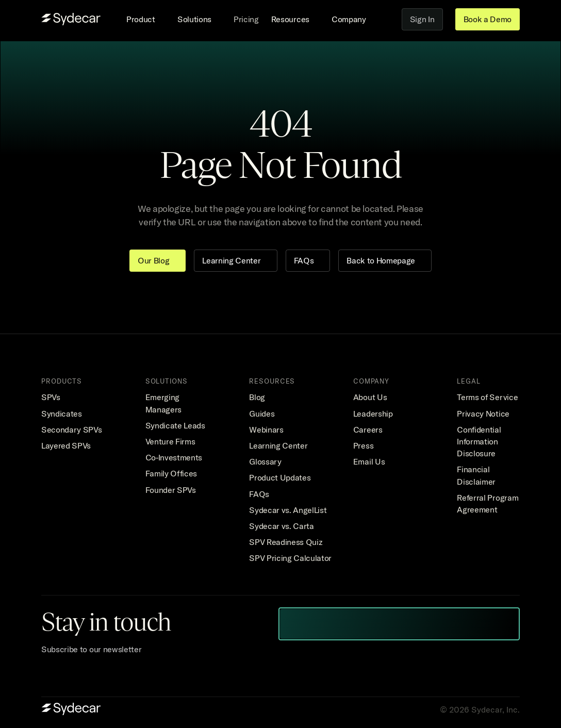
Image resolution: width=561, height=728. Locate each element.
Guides (262, 413)
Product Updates (280, 477)
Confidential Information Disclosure (480, 441)
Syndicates (62, 413)
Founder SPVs (171, 490)
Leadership (373, 413)
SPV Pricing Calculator (290, 558)
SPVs (51, 397)
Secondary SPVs (72, 429)
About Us (370, 397)
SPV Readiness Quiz (286, 542)
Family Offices (171, 473)
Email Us (369, 461)
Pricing (246, 19)
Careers (368, 429)
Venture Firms (170, 441)
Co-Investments (174, 457)
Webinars (266, 429)
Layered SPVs (66, 445)
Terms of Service (487, 397)
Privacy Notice (483, 413)
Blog (257, 397)
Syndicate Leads (175, 425)
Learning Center (278, 445)
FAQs (259, 494)
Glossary (265, 461)
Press (363, 445)
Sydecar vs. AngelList (288, 510)
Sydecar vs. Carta (282, 526)
